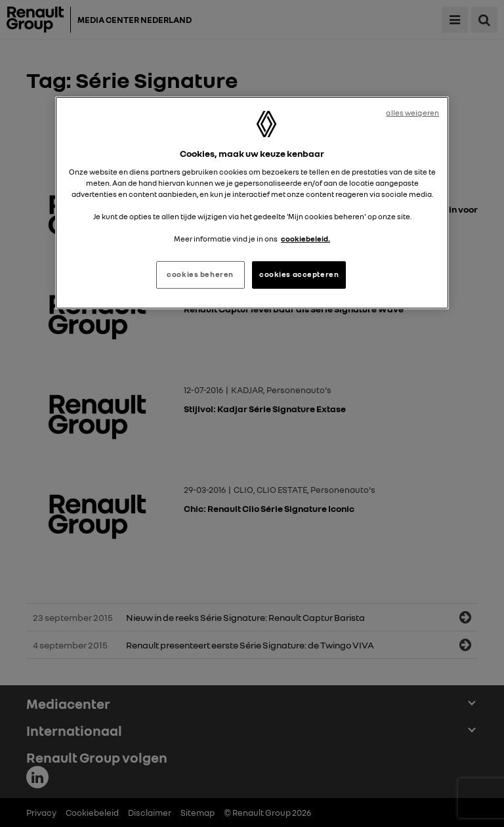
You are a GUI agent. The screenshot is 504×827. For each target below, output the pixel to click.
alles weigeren (412, 113)
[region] (252, 203)
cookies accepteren (299, 274)
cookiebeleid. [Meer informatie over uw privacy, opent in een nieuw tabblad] (305, 239)
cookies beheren (200, 274)
